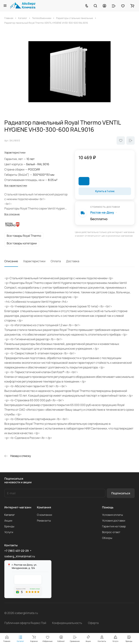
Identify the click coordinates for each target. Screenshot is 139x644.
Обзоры (107, 538)
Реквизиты (44, 521)
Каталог (10, 515)
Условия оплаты (112, 515)
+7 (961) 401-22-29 (16, 551)
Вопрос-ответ (111, 532)
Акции (8, 521)
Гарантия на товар (114, 526)
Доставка (73, 261)
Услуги (9, 532)
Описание (11, 261)
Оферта (93, 623)
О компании (45, 515)
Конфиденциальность (67, 623)
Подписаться (121, 493)
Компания (44, 507)
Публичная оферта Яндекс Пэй (25, 623)
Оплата (56, 261)
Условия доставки (114, 521)
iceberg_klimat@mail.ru (20, 556)
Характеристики (34, 261)
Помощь (108, 507)
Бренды (9, 526)
